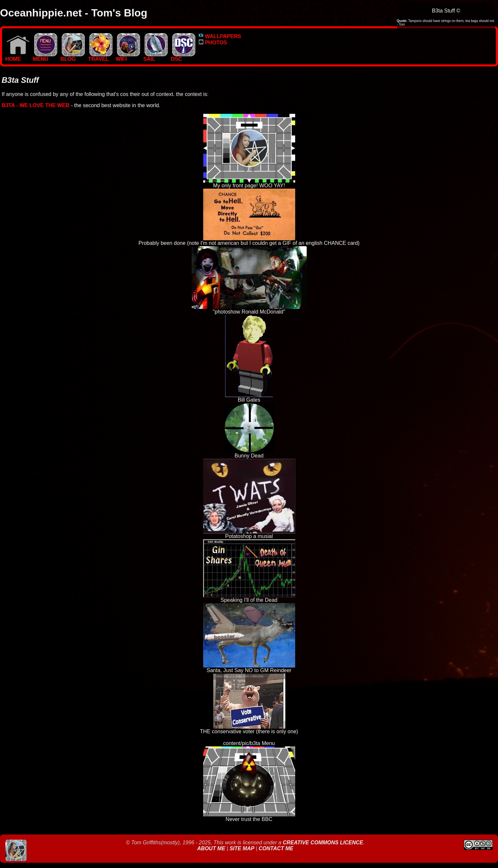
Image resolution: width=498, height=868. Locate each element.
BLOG (73, 57)
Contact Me (276, 848)
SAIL (155, 57)
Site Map (242, 848)
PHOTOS (213, 43)
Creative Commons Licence (323, 843)
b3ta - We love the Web (36, 105)
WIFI (128, 57)
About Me (212, 848)
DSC (183, 57)
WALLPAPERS (220, 36)
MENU (45, 57)
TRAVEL (100, 57)
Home (17, 57)
